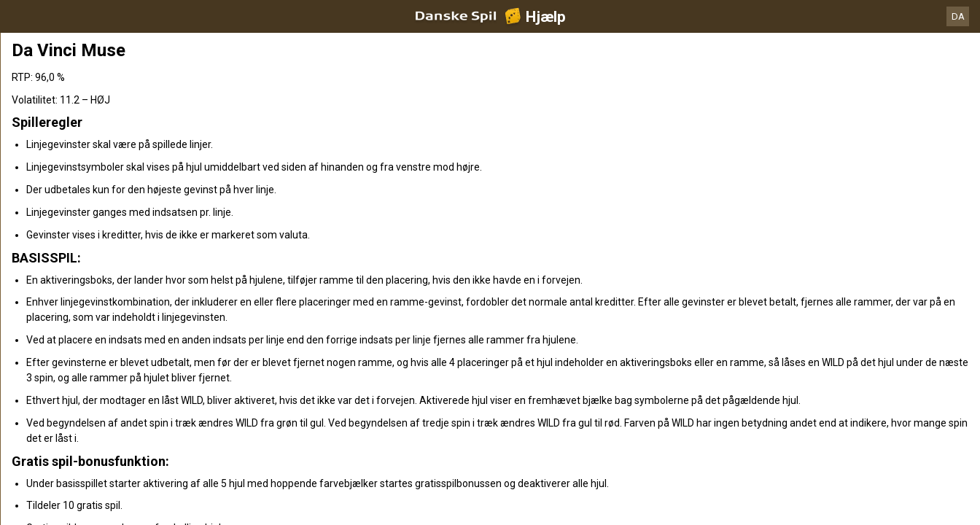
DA (958, 16)
